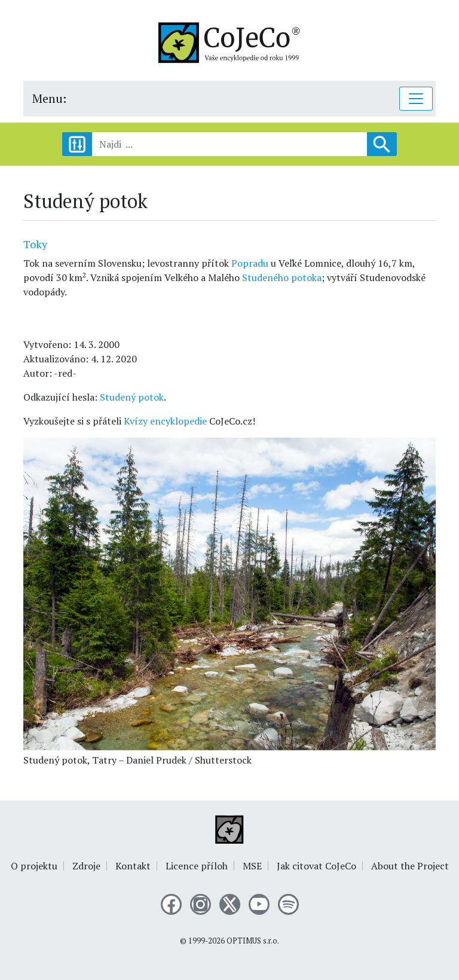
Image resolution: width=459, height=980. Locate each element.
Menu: (49, 98)
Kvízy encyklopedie (165, 421)
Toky (35, 244)
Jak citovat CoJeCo (316, 866)
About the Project (410, 866)
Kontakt (133, 866)
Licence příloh (197, 866)
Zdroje (86, 866)
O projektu (34, 866)
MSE (252, 866)
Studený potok (132, 397)
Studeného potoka (282, 277)
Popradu (250, 263)
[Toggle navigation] (416, 99)
